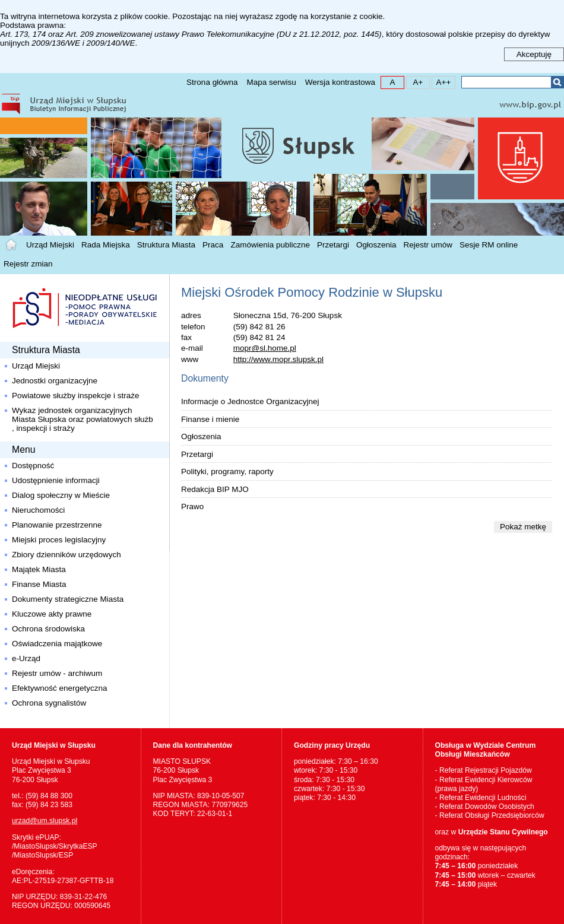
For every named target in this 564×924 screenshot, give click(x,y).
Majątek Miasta (39, 569)
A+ (415, 82)
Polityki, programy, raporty (227, 471)
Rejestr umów (428, 245)
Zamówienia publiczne (270, 245)
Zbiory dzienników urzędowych (66, 555)
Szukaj (557, 82)
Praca (213, 245)
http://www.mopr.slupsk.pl (278, 359)
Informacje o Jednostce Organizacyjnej (250, 401)
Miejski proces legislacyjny (59, 540)
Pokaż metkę (523, 527)
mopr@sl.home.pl (265, 348)
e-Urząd (26, 658)
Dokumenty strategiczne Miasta (68, 599)
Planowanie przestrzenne (57, 525)
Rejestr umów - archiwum (57, 673)
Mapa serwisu (271, 82)
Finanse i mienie (210, 419)
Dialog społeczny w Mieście (61, 495)
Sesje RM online (489, 245)
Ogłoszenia (376, 245)
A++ (441, 82)
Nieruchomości (38, 510)
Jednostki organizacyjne (55, 381)
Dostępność (33, 466)
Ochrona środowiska (48, 629)
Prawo (192, 507)
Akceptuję (534, 54)
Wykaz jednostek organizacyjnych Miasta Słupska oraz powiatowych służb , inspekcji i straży (83, 419)
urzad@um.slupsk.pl (45, 821)
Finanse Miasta (39, 584)
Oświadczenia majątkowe (57, 644)
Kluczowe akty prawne (52, 614)
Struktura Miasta (166, 245)
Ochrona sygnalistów (49, 703)
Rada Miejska (106, 245)
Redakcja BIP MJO (215, 489)
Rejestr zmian (28, 264)
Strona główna (212, 82)
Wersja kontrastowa (340, 82)
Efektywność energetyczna (60, 688)
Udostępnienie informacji (56, 480)
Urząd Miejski (50, 245)
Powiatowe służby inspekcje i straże (76, 396)
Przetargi (333, 245)
